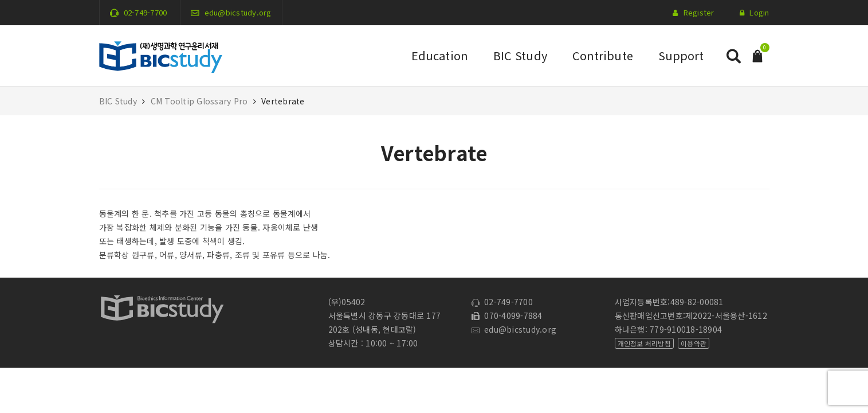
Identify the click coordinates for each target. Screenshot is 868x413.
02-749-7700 (146, 12)
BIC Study (520, 55)
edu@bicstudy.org (238, 12)
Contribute (603, 55)
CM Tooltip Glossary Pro (199, 101)
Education (440, 55)
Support (681, 55)
